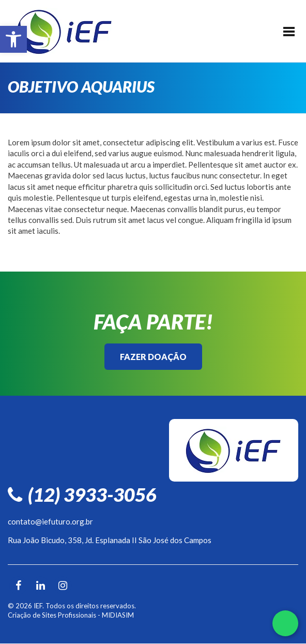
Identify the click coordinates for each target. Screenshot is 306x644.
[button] (13, 39)
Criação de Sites (32, 615)
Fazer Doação (153, 357)
